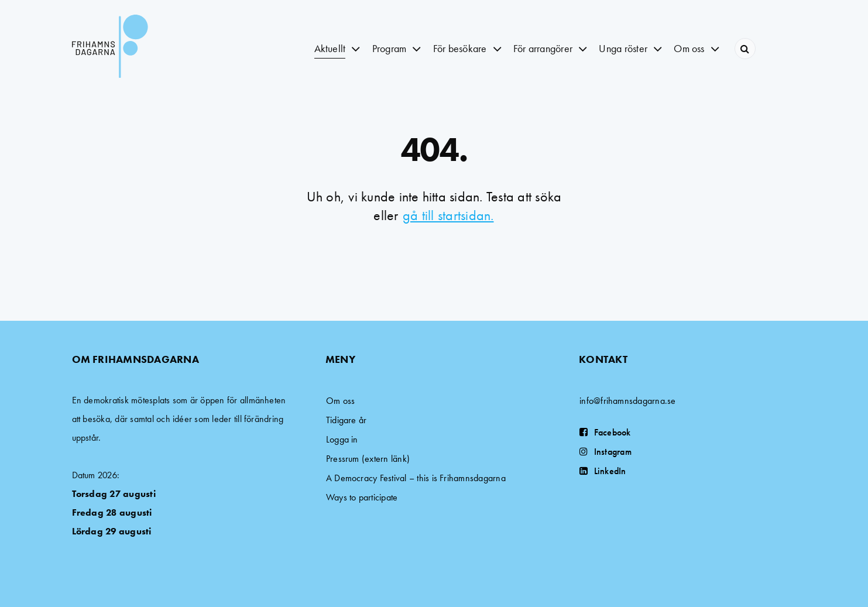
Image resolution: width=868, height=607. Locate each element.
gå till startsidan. (448, 215)
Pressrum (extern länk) (368, 459)
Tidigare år (346, 420)
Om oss (340, 401)
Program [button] (390, 48)
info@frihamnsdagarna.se (628, 401)
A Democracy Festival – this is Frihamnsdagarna (416, 478)
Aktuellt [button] (330, 48)
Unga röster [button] (623, 48)
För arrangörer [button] (543, 48)
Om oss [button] (689, 48)
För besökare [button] (460, 48)
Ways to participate (362, 497)
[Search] (745, 49)
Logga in (342, 439)
